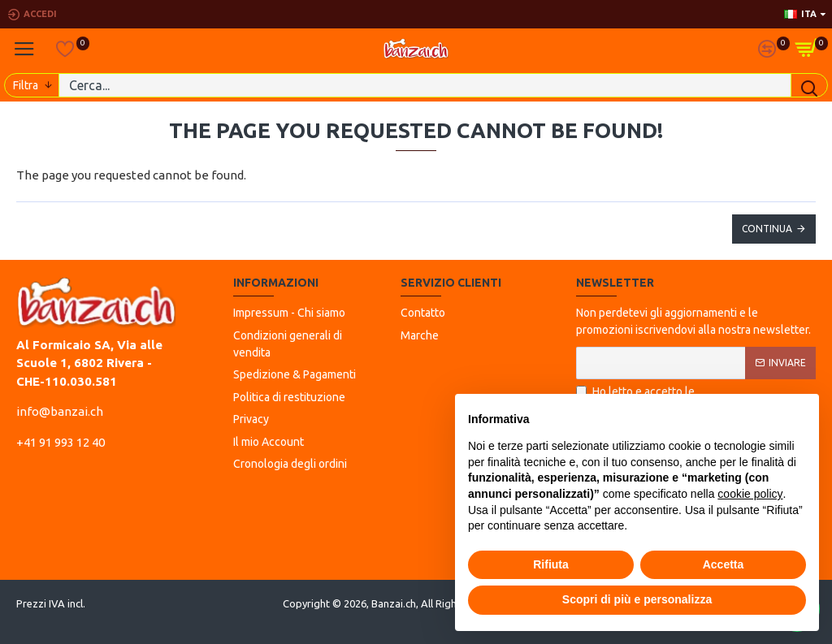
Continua (767, 229)
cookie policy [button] (750, 494)
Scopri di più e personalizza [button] (637, 599)
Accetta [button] (724, 564)
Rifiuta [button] (551, 564)
